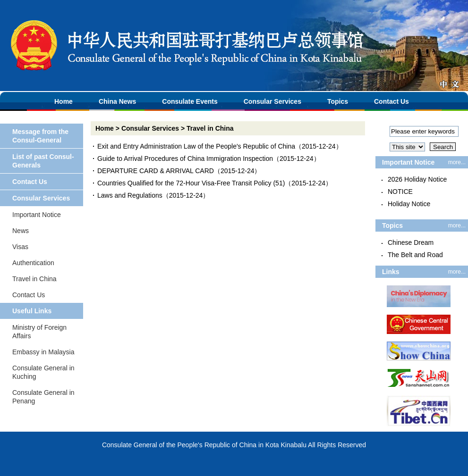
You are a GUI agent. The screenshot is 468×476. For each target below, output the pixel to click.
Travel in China (34, 279)
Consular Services (272, 101)
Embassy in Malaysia (43, 352)
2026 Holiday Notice (417, 179)
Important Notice (37, 215)
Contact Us (391, 101)
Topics (338, 101)
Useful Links (32, 311)
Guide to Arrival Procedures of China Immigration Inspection (185, 159)
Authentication (33, 263)
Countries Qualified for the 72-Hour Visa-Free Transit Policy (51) (191, 183)
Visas (20, 247)
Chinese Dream (411, 242)
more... (457, 162)
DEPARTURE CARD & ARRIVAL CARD (156, 171)
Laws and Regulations (130, 195)
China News (117, 101)
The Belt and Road (415, 255)
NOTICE (400, 192)
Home (64, 101)
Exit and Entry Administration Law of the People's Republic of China (196, 146)
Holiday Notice (409, 204)
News (21, 231)
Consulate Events (190, 101)
